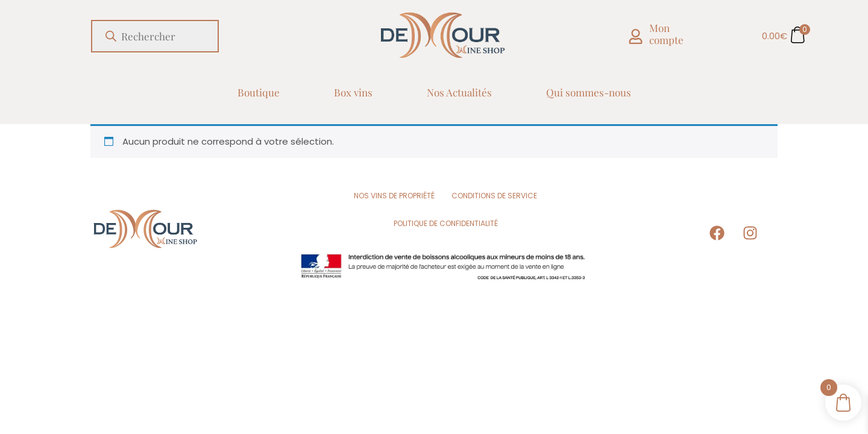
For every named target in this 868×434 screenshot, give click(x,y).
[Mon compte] (636, 36)
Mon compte (666, 34)
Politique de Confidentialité (446, 223)
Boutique (259, 92)
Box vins (353, 92)
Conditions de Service (494, 196)
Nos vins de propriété (394, 196)
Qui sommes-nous (589, 92)
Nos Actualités (459, 92)
